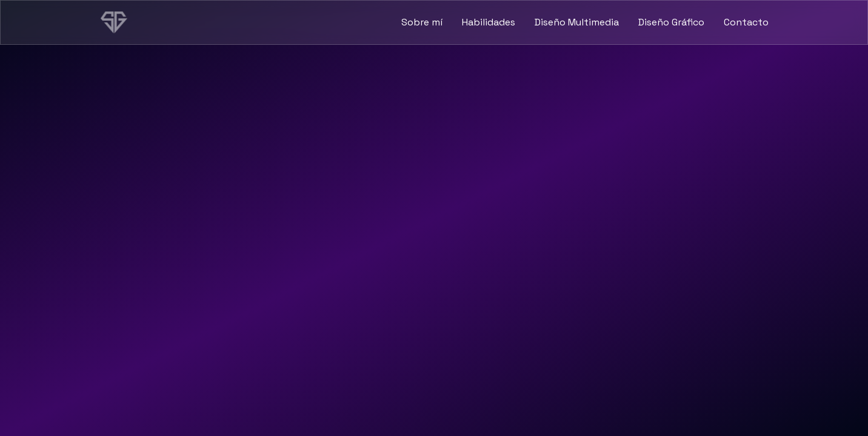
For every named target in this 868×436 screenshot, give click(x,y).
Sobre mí (422, 22)
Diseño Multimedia (577, 22)
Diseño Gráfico (671, 22)
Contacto (746, 22)
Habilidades (489, 22)
